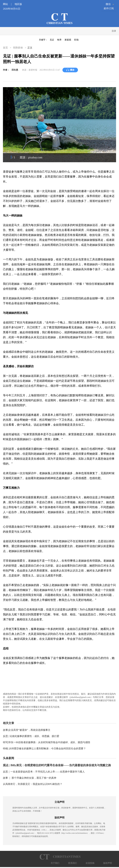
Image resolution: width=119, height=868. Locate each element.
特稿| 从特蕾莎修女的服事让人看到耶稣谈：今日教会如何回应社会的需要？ (44, 748)
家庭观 (68, 40)
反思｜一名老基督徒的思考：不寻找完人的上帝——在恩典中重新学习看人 (44, 772)
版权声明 (108, 863)
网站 (8, 4)
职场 (76, 40)
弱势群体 (18, 48)
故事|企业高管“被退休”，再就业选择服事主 (27, 730)
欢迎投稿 (90, 863)
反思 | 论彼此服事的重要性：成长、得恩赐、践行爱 (31, 736)
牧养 (59, 40)
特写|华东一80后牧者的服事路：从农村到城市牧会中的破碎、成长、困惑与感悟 (47, 742)
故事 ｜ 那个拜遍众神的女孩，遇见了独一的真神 (30, 778)
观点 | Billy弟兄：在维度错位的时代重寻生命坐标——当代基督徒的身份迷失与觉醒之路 (57, 765)
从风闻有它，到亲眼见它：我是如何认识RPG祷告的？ (33, 784)
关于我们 (55, 863)
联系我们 (73, 863)
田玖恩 (15, 70)
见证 (52, 40)
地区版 (18, 4)
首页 (6, 48)
